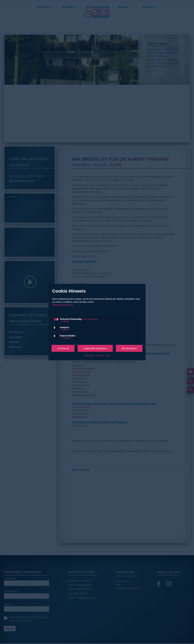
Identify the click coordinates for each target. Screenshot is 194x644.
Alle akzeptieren (129, 348)
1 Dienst (64, 321)
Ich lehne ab (63, 348)
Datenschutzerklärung (62, 305)
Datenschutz (89, 355)
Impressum (100, 355)
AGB (107, 355)
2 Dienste (65, 338)
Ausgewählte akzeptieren (95, 348)
